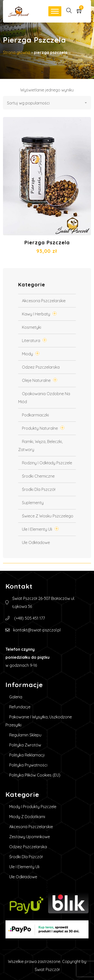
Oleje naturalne (36, 380)
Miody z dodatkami (27, 817)
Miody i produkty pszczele (33, 807)
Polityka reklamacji (27, 755)
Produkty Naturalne (40, 428)
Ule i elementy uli (37, 529)
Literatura (31, 341)
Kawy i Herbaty (36, 314)
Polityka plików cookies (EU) (35, 775)
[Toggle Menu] (55, 11)
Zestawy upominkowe (30, 837)
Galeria (16, 697)
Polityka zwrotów (25, 745)
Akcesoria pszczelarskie (44, 301)
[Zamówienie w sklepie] (47, 103)
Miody (27, 354)
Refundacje (20, 707)
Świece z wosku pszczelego (48, 516)
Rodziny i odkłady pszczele (47, 463)
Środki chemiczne (38, 476)
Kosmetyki (32, 327)
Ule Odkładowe (36, 542)
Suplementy (33, 503)
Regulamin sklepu (25, 735)
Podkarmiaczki (35, 415)
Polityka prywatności (28, 765)
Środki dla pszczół (39, 489)
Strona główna (17, 52)
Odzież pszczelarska (41, 367)
